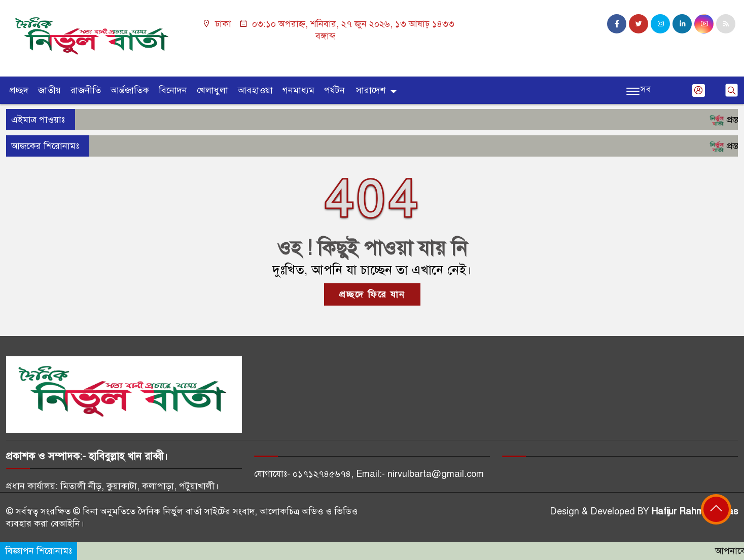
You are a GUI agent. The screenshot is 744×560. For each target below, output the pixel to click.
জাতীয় (49, 90)
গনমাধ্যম (298, 90)
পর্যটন (334, 90)
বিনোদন (173, 90)
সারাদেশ (371, 90)
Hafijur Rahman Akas (695, 511)
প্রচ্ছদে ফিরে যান (372, 294)
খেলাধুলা (212, 90)
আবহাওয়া (255, 90)
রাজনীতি (86, 90)
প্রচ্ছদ (19, 90)
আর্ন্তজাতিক (130, 90)
